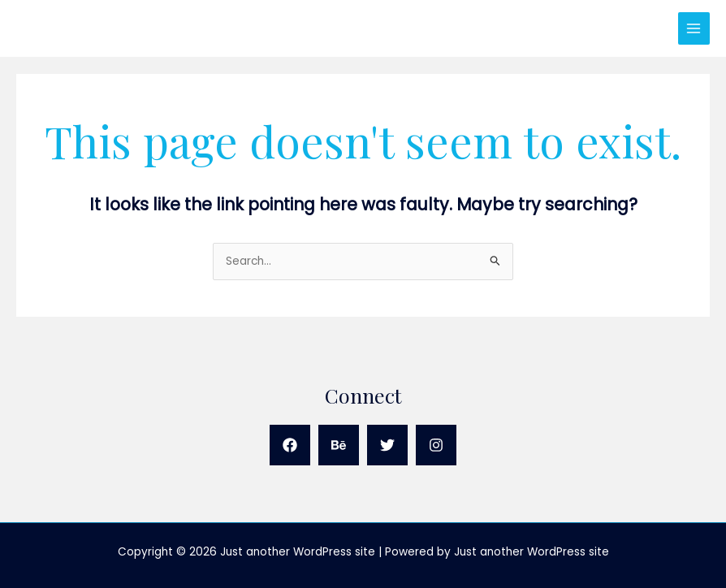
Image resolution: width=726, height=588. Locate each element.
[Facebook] (290, 445)
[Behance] (339, 445)
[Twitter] (387, 445)
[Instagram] (436, 445)
